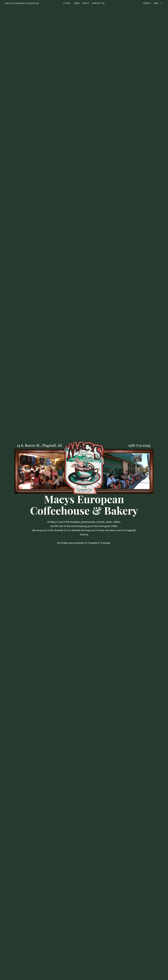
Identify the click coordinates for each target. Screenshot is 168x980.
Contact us (98, 3)
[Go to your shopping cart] (158, 3)
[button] (22, 3)
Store (67, 3)
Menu (77, 3)
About (86, 3)
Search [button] (147, 3)
